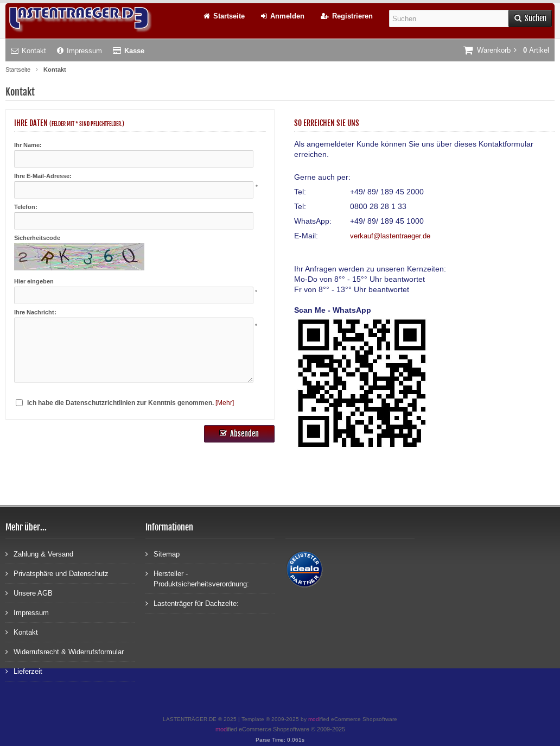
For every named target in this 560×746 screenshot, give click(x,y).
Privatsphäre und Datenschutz (57, 573)
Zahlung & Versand (39, 554)
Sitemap (163, 554)
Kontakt (28, 51)
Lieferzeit (24, 671)
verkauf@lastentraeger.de (390, 236)
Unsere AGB (29, 593)
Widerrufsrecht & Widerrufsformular (65, 651)
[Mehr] (225, 403)
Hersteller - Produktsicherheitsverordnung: (197, 578)
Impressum (79, 51)
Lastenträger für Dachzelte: (192, 603)
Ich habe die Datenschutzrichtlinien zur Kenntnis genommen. (120, 403)
